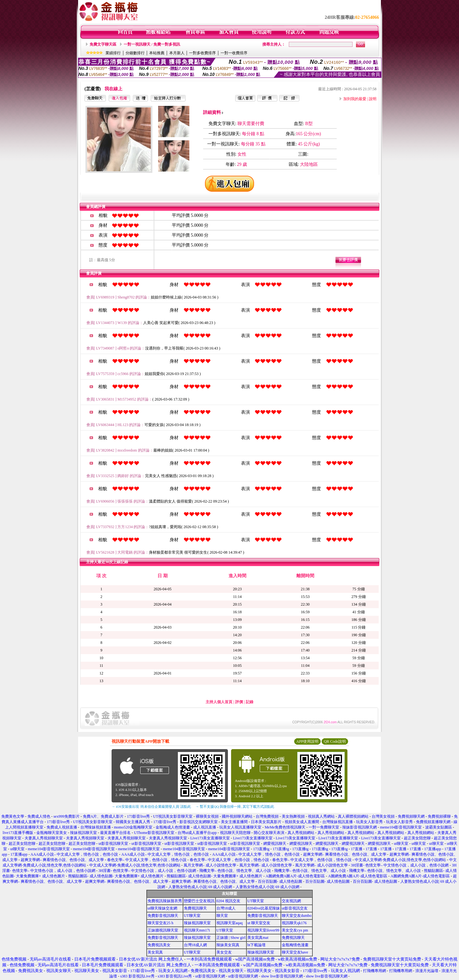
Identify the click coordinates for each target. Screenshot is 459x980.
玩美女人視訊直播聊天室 (240, 827)
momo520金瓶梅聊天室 (133, 827)
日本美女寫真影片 (266, 822)
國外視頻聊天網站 (237, 816)
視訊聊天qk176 (294, 923)
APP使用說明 (307, 741)
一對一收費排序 (234, 53)
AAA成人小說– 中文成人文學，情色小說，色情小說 (74, 854)
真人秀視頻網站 (301, 833)
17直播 (357, 849)
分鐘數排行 (135, 53)
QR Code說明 (335, 741)
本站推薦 (157, 53)
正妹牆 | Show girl (231, 938)
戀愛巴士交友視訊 (199, 901)
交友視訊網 (291, 901)
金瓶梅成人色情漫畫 (173, 827)
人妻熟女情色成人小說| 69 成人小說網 (200, 887)
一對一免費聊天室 (324, 827)
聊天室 (222, 916)
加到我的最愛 (355, 99)
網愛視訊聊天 (275, 844)
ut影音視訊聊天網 (210, 976)
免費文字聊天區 (103, 44)
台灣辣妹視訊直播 (338, 822)
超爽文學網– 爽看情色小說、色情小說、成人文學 (345, 854)
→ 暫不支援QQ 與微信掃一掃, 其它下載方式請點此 (235, 807)
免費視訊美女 (159, 945)
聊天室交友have (295, 952)
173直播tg (261, 849)
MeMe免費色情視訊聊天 (285, 827)
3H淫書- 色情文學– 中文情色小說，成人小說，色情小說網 (400, 865)
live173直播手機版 (18, 833)
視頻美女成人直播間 (302, 822)
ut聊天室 (401, 844)
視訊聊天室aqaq (230, 923)
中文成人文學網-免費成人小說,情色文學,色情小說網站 (400, 860)
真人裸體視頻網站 (353, 816)
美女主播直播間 (234, 822)
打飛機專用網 (375, 971)
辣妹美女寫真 (228, 945)
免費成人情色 (39, 816)
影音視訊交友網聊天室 (199, 822)
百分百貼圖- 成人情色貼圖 (280, 881)
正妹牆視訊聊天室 (163, 930)
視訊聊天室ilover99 (263, 930)
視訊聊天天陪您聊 (235, 833)
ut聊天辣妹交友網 (162, 908)
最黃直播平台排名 (115, 833)
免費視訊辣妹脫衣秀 (165, 901)
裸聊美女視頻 (207, 816)
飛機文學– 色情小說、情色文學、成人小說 (235, 871)
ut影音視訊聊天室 (113, 844)
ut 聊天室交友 (259, 923)
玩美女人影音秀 (369, 822)
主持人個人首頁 (219, 702)
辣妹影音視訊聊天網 (360, 827)
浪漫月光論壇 (427, 971)
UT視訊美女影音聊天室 (173, 816)
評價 (239, 702)
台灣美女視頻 (383, 816)
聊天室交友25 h (160, 923)
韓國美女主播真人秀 (133, 822)
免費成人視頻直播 (62, 827)
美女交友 (224, 952)
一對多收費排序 (202, 53)
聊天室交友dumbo (297, 916)
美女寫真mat (258, 938)
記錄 (250, 702)
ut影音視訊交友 (295, 908)
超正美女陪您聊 (417, 838)
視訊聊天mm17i (197, 930)
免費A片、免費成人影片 (103, 816)
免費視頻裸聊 (439, 816)
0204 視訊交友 (228, 901)
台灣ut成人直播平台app (197, 833)
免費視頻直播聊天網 (433, 822)
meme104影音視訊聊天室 (401, 827)
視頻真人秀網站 (321, 816)
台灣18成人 (226, 908)
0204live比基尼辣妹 (264, 908)
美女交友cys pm (295, 930)
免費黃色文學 (13, 816)
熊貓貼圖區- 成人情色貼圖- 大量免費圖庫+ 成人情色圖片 (116, 876)
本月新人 (177, 53)
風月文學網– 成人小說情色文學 (210, 865)
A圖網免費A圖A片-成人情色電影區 (295, 876)
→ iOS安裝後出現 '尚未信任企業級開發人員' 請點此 (151, 807)
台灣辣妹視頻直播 (96, 827)
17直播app (433, 849)
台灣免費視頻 (267, 816)
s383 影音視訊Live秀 (137, 976)
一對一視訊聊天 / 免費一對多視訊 (152, 44)
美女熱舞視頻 (293, 816)
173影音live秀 (138, 816)
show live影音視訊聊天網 (282, 976)
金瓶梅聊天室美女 (52, 833)
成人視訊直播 (205, 827)
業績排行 (113, 53)
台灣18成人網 (195, 945)
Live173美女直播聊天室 (210, 838)
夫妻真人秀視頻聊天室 (44, 838)
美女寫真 (155, 952)
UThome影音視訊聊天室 (154, 833)
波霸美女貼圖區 (439, 827)
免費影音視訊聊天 (163, 916)
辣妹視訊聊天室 (84, 833)
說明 (373, 99)
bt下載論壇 (256, 945)
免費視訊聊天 (195, 908)
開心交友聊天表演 (269, 833)
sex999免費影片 (67, 816)
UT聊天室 (256, 901)
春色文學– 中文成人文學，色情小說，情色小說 (147, 860)
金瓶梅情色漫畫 (295, 945)
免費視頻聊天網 (411, 816)
